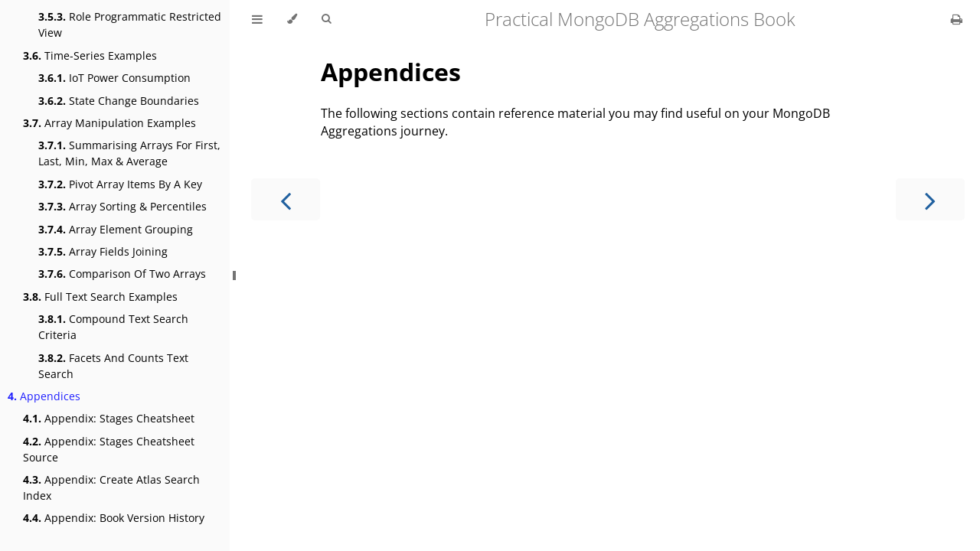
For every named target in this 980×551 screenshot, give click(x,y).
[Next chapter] (930, 199)
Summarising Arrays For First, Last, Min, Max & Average (129, 153)
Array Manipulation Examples (109, 123)
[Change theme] (292, 19)
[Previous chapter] (286, 199)
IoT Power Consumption (114, 78)
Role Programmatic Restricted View (130, 24)
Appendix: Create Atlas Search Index (111, 487)
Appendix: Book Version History (114, 518)
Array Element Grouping (116, 229)
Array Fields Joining (103, 251)
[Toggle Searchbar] (326, 19)
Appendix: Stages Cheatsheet (109, 418)
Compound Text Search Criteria (113, 327)
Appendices (44, 396)
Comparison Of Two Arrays (122, 274)
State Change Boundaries (119, 101)
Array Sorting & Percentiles (122, 206)
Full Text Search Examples (100, 297)
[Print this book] (957, 19)
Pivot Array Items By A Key (120, 184)
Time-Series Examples (90, 55)
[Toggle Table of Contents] (257, 19)
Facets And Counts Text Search (113, 366)
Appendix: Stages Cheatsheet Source (109, 449)
